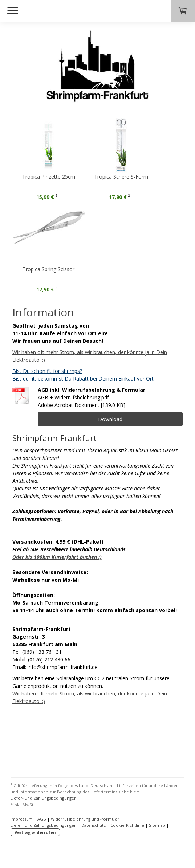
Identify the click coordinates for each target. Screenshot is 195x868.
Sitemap (157, 825)
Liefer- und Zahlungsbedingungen (44, 798)
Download (110, 419)
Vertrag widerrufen (35, 832)
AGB (42, 819)
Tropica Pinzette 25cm (49, 177)
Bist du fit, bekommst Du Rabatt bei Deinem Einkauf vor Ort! (84, 379)
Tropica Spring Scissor (48, 269)
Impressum (22, 819)
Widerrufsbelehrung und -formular (85, 819)
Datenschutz (94, 825)
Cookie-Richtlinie (127, 825)
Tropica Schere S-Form (130, 177)
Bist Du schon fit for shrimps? (47, 371)
